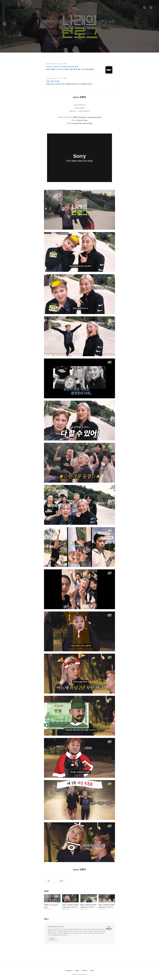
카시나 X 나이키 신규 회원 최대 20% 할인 (62, 67)
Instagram (69, 970)
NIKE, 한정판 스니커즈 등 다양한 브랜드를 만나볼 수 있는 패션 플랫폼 (70, 69)
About (92, 970)
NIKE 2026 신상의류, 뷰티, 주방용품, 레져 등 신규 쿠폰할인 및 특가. (69, 84)
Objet (77, 970)
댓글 (46, 919)
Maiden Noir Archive (56, 927)
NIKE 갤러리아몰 (53, 81)
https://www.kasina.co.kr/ (55, 64)
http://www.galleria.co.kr (54, 78)
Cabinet (84, 970)
